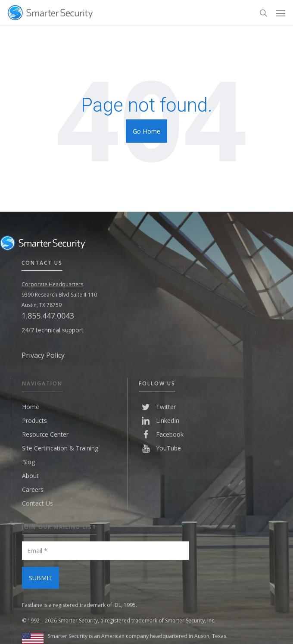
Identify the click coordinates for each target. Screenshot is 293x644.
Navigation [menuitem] (42, 383)
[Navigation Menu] (281, 13)
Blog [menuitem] (28, 462)
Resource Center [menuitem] (45, 434)
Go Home (146, 131)
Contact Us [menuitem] (37, 503)
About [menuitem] (30, 476)
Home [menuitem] (31, 407)
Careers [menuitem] (33, 489)
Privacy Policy (43, 355)
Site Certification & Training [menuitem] (60, 448)
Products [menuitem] (34, 420)
